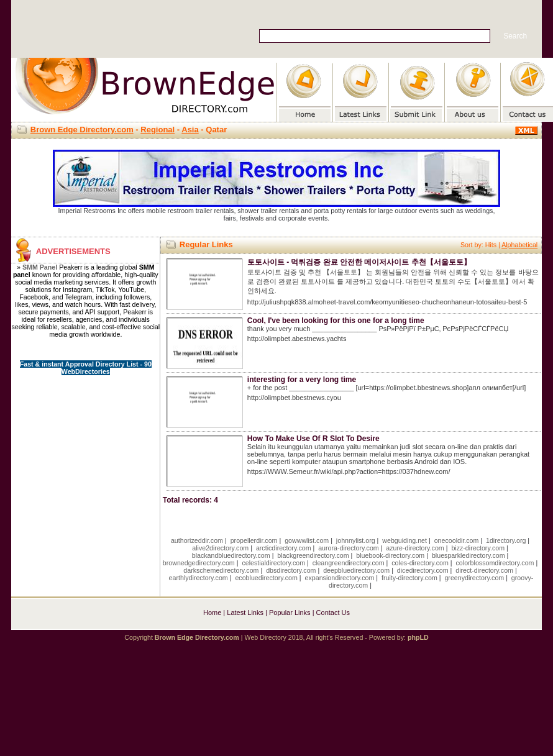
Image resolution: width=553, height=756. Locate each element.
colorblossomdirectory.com (495, 563)
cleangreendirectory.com (349, 563)
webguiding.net (404, 540)
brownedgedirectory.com (199, 563)
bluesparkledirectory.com (468, 555)
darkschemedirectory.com (221, 570)
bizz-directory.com (478, 548)
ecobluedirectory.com (266, 578)
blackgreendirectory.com (313, 555)
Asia (190, 130)
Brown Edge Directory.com (82, 130)
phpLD (418, 637)
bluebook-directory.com (390, 555)
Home (212, 613)
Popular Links (290, 613)
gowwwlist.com (307, 540)
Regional (158, 130)
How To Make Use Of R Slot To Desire (313, 439)
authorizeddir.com (197, 540)
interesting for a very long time (302, 380)
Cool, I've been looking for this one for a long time (336, 321)
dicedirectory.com (423, 570)
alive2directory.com (220, 548)
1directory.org (506, 540)
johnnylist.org (356, 540)
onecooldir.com (457, 540)
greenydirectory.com (474, 578)
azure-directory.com (415, 548)
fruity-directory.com (409, 578)
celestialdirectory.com (273, 563)
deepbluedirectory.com (356, 570)
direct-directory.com (484, 570)
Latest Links (245, 613)
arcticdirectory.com (284, 548)
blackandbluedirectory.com (231, 555)
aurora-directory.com (349, 548)
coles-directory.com (420, 563)
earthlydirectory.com (199, 578)
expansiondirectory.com (340, 578)
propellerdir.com (254, 540)
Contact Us (333, 613)
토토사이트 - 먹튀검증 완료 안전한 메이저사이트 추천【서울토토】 (359, 262)
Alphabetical (519, 245)
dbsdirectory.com (291, 570)
